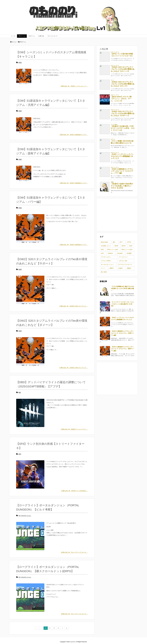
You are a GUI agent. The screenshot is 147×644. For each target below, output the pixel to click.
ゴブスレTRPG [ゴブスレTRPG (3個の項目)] (106, 261)
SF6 (20, 454)
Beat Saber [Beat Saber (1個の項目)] (105, 242)
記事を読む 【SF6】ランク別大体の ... (75, 491)
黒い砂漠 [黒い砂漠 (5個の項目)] (104, 272)
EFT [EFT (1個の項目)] (121, 242)
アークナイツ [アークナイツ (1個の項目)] (123, 257)
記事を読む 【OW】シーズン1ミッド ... (74, 86)
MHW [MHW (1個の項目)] (116, 246)
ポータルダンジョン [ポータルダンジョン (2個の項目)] (107, 264)
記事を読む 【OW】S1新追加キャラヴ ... (74, 135)
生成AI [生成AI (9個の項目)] (120, 268)
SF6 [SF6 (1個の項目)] (102, 253)
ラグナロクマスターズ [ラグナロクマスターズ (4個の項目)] (125, 264)
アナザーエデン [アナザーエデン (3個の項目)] (106, 257)
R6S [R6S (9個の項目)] (102, 250)
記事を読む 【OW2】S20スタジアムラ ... (74, 306)
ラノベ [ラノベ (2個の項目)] (103, 268)
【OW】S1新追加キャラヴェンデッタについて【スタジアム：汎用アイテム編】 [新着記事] (122, 333)
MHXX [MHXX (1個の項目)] (124, 246)
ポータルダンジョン (25, 516)
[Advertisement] (117, 214)
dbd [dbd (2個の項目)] (114, 242)
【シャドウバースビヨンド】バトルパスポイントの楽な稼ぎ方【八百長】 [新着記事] (122, 304)
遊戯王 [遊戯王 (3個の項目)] (129, 268)
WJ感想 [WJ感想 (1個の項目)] (129, 253)
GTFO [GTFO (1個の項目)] (129, 242)
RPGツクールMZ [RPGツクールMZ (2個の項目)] (127, 250)
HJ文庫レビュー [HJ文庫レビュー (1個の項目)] (106, 246)
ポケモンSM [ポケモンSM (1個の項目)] (123, 261)
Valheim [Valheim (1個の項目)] (110, 253)
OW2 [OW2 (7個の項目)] (131, 246)
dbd (20, 392)
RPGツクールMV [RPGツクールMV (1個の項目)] (113, 250)
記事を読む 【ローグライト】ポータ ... (74, 552)
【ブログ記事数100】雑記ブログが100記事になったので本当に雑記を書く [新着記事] (123, 288)
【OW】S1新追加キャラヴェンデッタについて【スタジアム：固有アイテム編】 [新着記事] (122, 349)
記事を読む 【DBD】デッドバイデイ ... (74, 429)
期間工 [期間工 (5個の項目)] (112, 268)
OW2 (20, 63)
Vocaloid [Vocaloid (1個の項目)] (120, 253)
